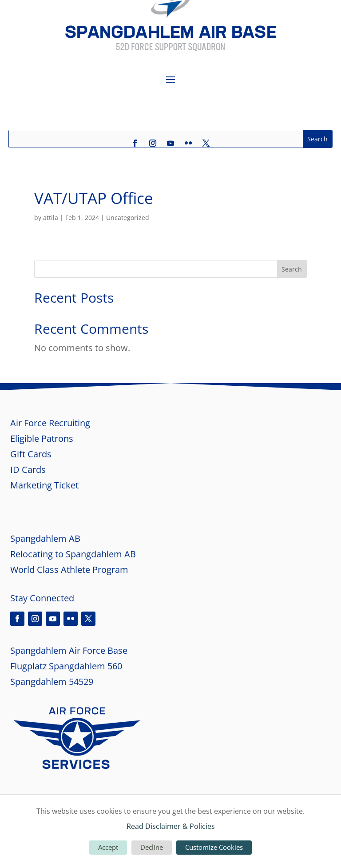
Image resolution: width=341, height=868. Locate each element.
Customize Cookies (214, 847)
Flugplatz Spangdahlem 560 (66, 666)
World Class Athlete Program (69, 570)
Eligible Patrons (42, 438)
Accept (108, 847)
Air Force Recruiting (50, 423)
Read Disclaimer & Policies (171, 826)
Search (292, 269)
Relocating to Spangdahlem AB (73, 554)
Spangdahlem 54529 (52, 682)
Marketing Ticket (46, 485)
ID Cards (28, 470)
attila (51, 218)
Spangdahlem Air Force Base (69, 650)
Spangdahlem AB (45, 538)
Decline (152, 847)
